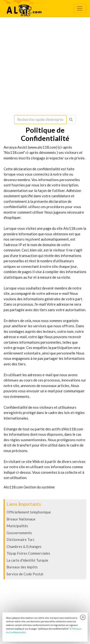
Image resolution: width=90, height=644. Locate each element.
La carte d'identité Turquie (27, 560)
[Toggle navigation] (80, 8)
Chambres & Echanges (24, 546)
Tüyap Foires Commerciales (28, 553)
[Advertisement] (45, 66)
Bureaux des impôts (22, 567)
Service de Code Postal (25, 574)
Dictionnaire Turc (21, 539)
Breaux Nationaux (21, 519)
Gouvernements (19, 533)
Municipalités (17, 526)
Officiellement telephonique (29, 512)
